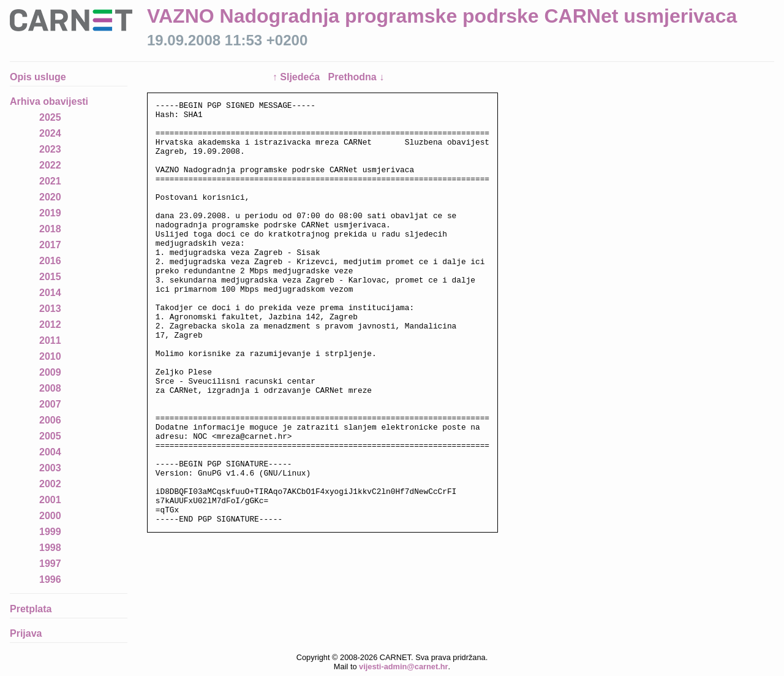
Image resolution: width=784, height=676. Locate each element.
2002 (50, 484)
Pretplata (31, 609)
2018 (50, 229)
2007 (50, 404)
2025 (50, 117)
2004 (50, 452)
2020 (50, 197)
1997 (50, 564)
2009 (50, 372)
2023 (50, 149)
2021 (50, 181)
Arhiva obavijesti (49, 101)
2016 (50, 261)
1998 (50, 548)
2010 (50, 356)
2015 (50, 277)
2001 (50, 500)
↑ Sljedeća (298, 77)
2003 (50, 468)
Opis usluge (38, 77)
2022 (50, 165)
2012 (50, 325)
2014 (50, 293)
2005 (50, 436)
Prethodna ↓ (356, 77)
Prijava (26, 633)
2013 (50, 309)
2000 (50, 516)
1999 (50, 532)
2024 (50, 133)
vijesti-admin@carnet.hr (403, 667)
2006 (50, 420)
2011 (50, 340)
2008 (50, 388)
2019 (50, 213)
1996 (50, 579)
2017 (50, 245)
